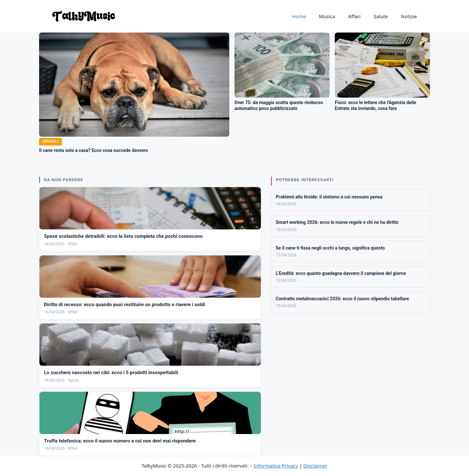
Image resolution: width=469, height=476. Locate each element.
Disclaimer (315, 466)
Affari (354, 16)
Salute (381, 16)
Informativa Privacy (276, 466)
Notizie (409, 16)
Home (299, 16)
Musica (327, 16)
